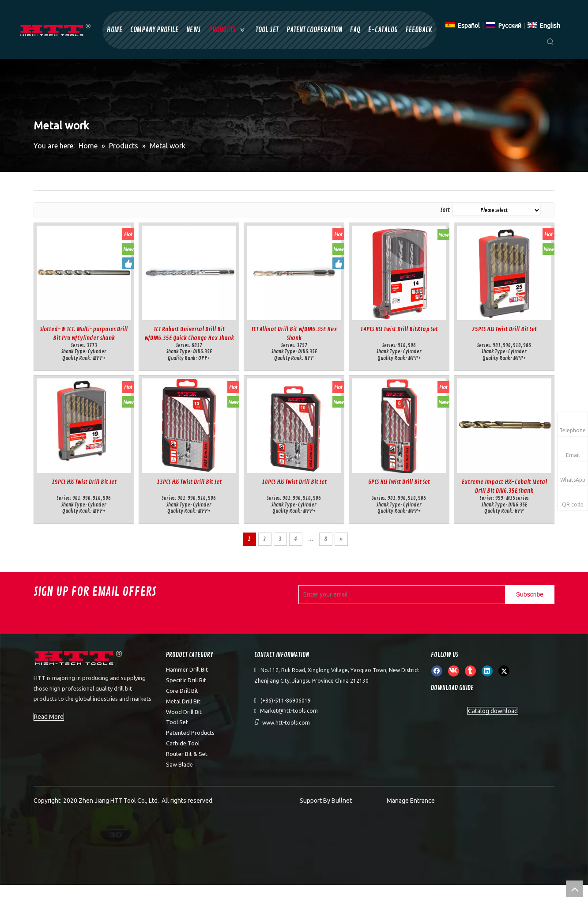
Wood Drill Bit (184, 712)
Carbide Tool (183, 743)
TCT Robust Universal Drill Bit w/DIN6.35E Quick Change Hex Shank (189, 334)
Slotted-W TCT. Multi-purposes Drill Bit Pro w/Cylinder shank (84, 334)
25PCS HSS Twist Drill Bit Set (504, 329)
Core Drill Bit (182, 691)
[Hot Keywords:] (550, 43)
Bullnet (342, 801)
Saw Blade (179, 764)
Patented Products (190, 733)
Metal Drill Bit (183, 701)
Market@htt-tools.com (289, 711)
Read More (49, 717)
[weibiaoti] (79, 659)
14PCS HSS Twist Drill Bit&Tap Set (399, 329)
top (574, 889)
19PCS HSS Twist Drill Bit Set (84, 482)
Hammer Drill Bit (187, 669)
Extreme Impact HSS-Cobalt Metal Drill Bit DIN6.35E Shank (504, 486)
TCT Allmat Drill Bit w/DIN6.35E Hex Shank (294, 334)
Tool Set (177, 722)
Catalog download (493, 711)
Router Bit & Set (187, 754)
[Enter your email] (400, 595)
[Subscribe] (530, 595)
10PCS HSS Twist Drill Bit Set (294, 482)
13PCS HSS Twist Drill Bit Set (189, 482)
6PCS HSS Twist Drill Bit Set (399, 482)
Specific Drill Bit (186, 680)
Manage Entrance (411, 801)
